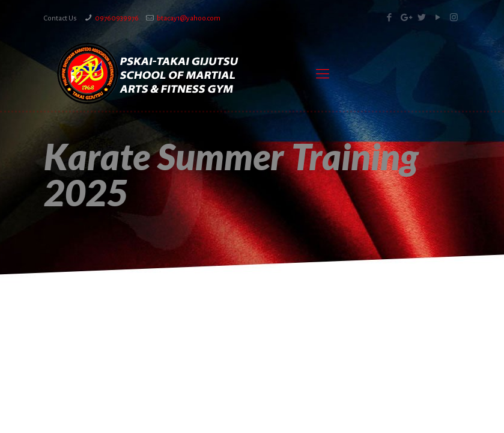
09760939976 (117, 18)
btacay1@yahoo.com (189, 18)
